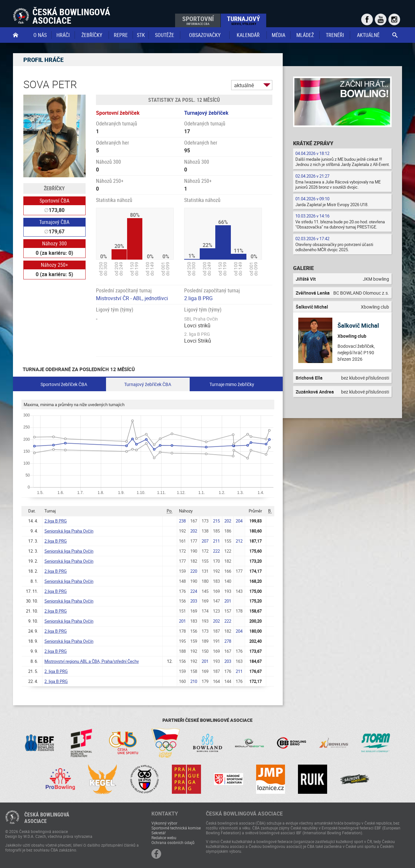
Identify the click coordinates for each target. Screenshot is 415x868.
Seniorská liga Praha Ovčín (69, 531)
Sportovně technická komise (176, 828)
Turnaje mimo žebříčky (232, 384)
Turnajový (243, 20)
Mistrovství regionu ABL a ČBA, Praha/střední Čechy (92, 661)
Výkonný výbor (164, 823)
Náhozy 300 (54, 243)
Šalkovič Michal (358, 325)
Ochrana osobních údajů (173, 842)
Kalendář (248, 35)
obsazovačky (205, 35)
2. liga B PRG (56, 671)
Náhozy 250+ (54, 265)
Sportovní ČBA (54, 201)
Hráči (63, 35)
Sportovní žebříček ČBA (64, 384)
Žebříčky (92, 35)
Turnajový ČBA (54, 222)
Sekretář (159, 833)
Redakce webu (164, 838)
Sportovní (198, 20)
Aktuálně (368, 35)
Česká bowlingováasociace (47, 818)
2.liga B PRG (198, 298)
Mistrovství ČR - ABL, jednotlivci (132, 298)
